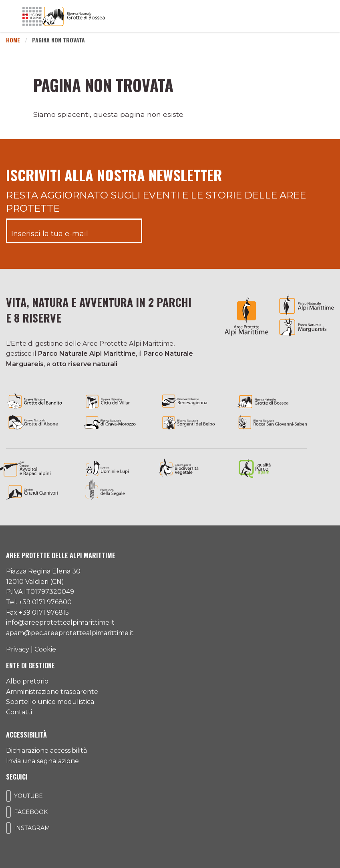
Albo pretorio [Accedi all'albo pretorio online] (27, 681)
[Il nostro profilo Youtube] (8, 796)
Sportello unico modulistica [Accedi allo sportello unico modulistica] (50, 702)
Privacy (18, 649)
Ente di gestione (30, 666)
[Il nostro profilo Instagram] (8, 828)
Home (13, 40)
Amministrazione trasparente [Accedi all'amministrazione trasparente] (52, 692)
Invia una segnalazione (42, 761)
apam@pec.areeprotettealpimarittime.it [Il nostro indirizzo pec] (70, 633)
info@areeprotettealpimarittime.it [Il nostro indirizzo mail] (60, 622)
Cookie (45, 649)
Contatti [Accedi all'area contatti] (19, 712)
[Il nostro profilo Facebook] (8, 812)
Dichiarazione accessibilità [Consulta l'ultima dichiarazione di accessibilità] (46, 751)
